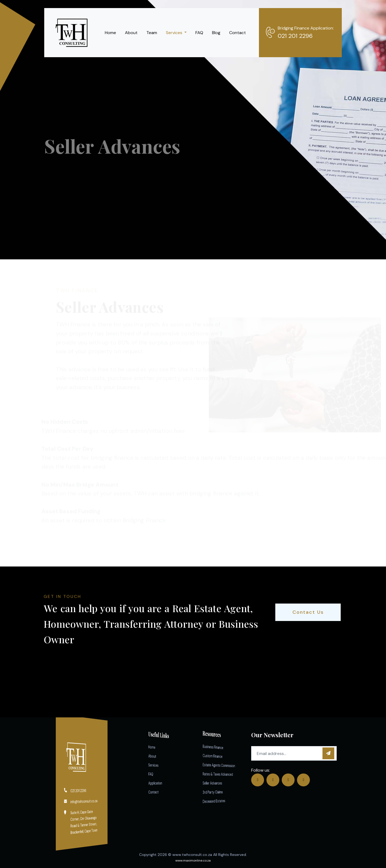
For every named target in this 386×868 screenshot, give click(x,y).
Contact (237, 33)
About (131, 33)
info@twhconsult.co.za (83, 801)
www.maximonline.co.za (193, 860)
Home (110, 33)
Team (152, 33)
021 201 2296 (295, 36)
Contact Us (308, 612)
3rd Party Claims (221, 792)
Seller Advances (221, 783)
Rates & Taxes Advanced (221, 774)
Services (159, 765)
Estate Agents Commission (222, 765)
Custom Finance (221, 756)
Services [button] (175, 33)
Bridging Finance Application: (306, 28)
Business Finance (221, 747)
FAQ (199, 33)
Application (159, 783)
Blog (216, 33)
